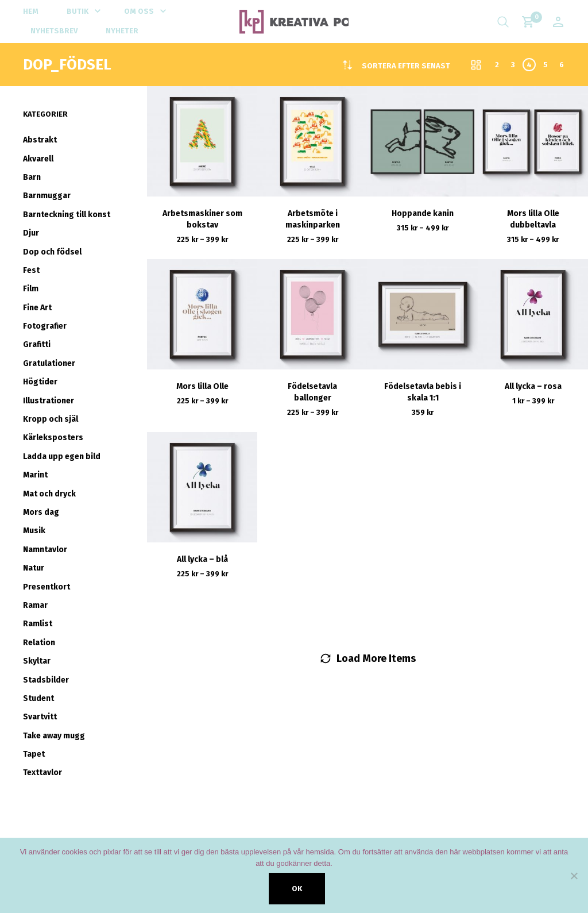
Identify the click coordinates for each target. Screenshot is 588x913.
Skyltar (37, 661)
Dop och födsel (52, 252)
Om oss (139, 11)
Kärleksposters (53, 438)
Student (38, 698)
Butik (78, 11)
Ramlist (38, 624)
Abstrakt (40, 140)
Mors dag (41, 512)
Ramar (35, 605)
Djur (31, 233)
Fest (31, 270)
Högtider (40, 382)
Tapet (34, 754)
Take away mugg (54, 736)
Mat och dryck (49, 494)
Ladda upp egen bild (62, 456)
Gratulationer (49, 363)
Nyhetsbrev (54, 31)
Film (31, 289)
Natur (34, 568)
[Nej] (574, 876)
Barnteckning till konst (67, 215)
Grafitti (37, 344)
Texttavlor (42, 773)
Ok (297, 889)
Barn (32, 177)
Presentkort (47, 587)
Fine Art (37, 308)
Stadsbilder (46, 680)
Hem (31, 11)
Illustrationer (49, 401)
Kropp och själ (51, 419)
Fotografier (45, 326)
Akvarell (38, 159)
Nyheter (122, 31)
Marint (35, 475)
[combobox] (406, 66)
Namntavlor (45, 550)
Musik (34, 531)
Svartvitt (40, 717)
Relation (39, 643)
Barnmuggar (47, 196)
